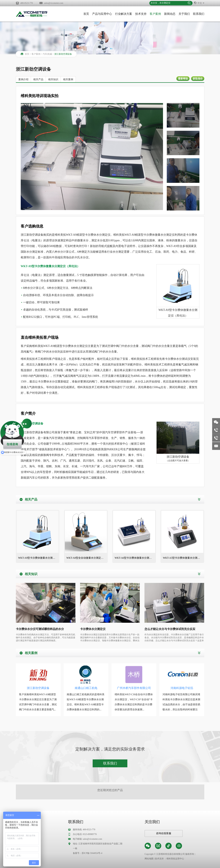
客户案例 (155, 14)
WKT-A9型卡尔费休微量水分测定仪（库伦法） (38, 558)
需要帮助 (183, 79)
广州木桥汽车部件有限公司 (134, 688)
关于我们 (184, 14)
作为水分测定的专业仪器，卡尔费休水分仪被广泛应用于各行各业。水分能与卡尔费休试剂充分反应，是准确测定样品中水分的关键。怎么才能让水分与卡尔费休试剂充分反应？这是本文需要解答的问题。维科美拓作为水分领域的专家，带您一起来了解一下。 (174, 638)
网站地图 (149, 859)
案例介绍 (23, 79)
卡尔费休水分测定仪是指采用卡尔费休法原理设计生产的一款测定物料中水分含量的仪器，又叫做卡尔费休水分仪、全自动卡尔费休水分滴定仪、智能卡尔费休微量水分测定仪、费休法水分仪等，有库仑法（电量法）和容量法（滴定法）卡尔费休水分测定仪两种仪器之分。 (110, 638)
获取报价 (198, 79)
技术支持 (141, 14)
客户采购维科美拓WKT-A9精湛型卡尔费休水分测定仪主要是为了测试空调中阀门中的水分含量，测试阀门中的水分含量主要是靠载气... (38, 702)
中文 (199, 3)
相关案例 (68, 79)
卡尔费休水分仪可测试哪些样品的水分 (40, 629)
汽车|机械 (47, 54)
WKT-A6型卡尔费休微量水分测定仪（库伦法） (135, 558)
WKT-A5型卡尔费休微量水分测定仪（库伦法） (183, 558)
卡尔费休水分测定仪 (93, 629)
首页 (86, 14)
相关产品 (38, 79)
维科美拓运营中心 (175, 859)
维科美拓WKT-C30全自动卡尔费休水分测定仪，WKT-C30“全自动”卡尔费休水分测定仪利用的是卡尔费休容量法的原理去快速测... (134, 702)
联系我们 (199, 14)
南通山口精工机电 (86, 688)
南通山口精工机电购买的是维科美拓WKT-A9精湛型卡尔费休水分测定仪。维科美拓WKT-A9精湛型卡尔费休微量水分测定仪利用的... (86, 702)
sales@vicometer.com (54, 3)
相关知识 (53, 79)
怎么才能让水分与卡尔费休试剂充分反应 (170, 629)
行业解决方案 (124, 14)
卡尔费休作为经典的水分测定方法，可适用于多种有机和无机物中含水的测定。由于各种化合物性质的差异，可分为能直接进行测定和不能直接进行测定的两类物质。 (46, 638)
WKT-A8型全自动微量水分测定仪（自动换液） (87, 558)
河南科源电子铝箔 (182, 688)
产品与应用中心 (102, 14)
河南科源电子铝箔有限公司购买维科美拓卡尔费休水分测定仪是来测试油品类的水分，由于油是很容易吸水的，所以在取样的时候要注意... (181, 704)
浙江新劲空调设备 (63, 54)
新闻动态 (170, 14)
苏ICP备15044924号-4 (92, 853)
